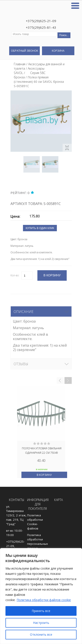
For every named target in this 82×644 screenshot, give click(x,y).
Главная (20, 64)
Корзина (58, 51)
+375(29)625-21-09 (41, 21)
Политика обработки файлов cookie (44, 600)
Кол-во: (15, 275)
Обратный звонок (24, 51)
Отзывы (21, 364)
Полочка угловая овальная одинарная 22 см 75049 (42, 451)
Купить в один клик (40, 228)
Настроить (41, 623)
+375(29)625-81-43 (41, 27)
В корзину (44, 475)
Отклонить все (41, 634)
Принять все (41, 611)
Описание (24, 312)
